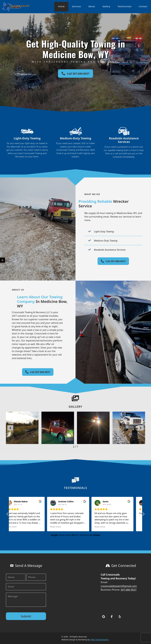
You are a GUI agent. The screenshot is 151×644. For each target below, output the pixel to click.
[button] (3, 260)
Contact (143, 6)
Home (61, 6)
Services (76, 6)
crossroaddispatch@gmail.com (119, 586)
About (92, 6)
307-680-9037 (129, 590)
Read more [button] (19, 527)
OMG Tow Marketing (99, 640)
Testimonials (124, 6)
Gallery (106, 6)
